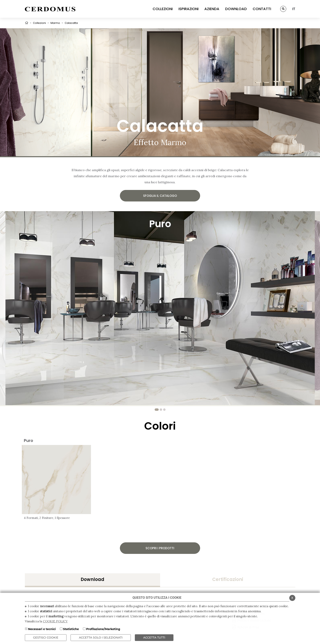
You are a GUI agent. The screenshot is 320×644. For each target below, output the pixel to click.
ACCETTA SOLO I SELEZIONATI (101, 638)
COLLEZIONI (163, 9)
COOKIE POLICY (55, 621)
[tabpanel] (160, 308)
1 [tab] (157, 410)
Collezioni (39, 23)
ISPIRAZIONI (189, 9)
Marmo (55, 23)
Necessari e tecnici (42, 629)
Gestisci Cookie (46, 638)
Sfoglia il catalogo (160, 196)
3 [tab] (164, 410)
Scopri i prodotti (160, 548)
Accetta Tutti (154, 638)
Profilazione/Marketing (103, 629)
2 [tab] (161, 410)
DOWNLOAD (236, 9)
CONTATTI (262, 9)
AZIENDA (212, 9)
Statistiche (71, 629)
